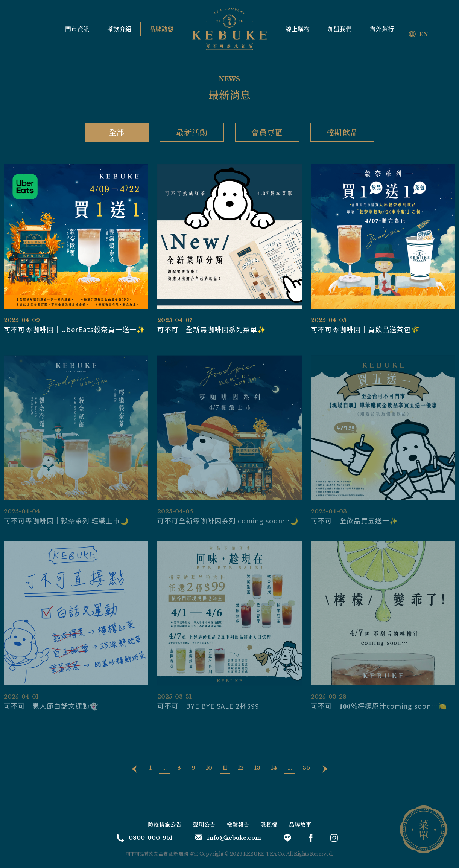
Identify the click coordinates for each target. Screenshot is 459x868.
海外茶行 (382, 29)
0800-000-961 (144, 838)
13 (257, 768)
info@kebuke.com (228, 838)
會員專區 (267, 132)
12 (241, 768)
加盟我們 (340, 29)
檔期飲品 (342, 132)
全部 (117, 132)
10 (209, 768)
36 (306, 768)
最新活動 (192, 132)
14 (274, 768)
